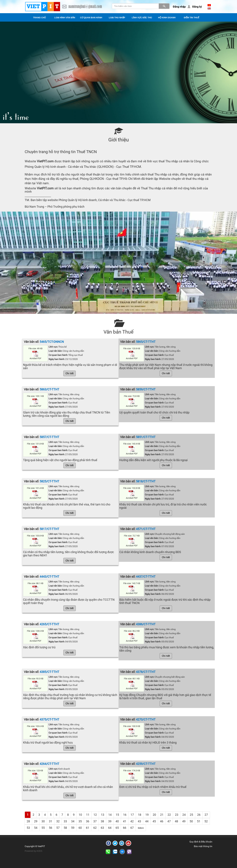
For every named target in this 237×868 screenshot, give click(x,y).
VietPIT (41, 846)
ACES (39, 851)
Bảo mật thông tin (203, 846)
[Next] (141, 828)
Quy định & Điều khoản (201, 842)
